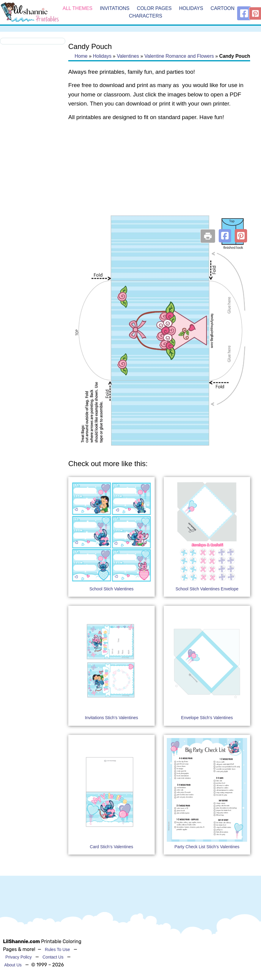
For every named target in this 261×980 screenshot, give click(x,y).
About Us (13, 965)
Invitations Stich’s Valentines (111, 718)
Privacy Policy (19, 957)
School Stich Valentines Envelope (207, 589)
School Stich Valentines (111, 589)
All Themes (77, 8)
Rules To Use (58, 949)
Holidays (191, 8)
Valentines (128, 56)
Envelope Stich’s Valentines (207, 718)
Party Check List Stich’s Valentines (207, 847)
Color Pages (154, 8)
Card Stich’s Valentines (111, 847)
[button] (225, 236)
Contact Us (53, 957)
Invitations (114, 8)
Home (81, 56)
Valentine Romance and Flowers (179, 56)
